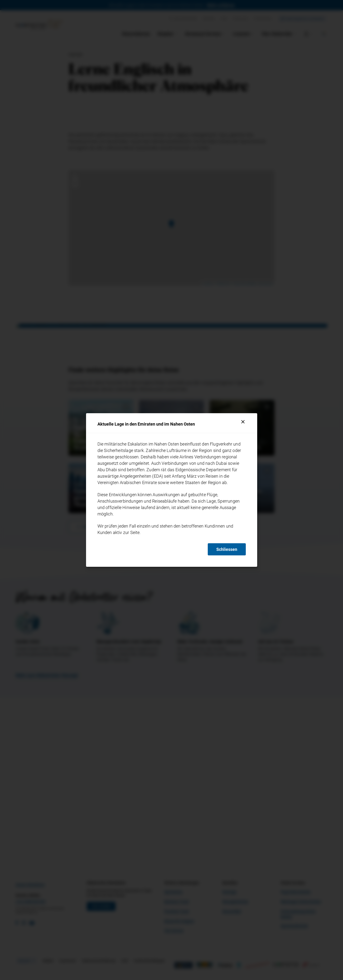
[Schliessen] (243, 422)
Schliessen (227, 549)
